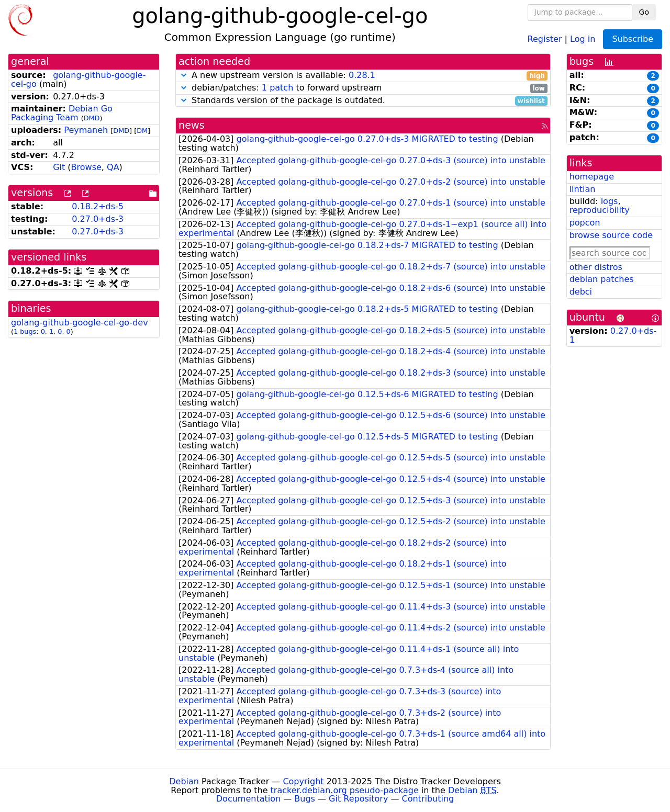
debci (581, 292)
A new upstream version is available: (363, 76)
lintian (583, 189)
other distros (596, 267)
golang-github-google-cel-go (78, 80)
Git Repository (358, 799)
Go (644, 12)
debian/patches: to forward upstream (363, 88)
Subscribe (633, 39)
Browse (86, 167)
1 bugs (25, 331)
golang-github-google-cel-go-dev (80, 323)
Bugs (305, 799)
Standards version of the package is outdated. (363, 101)
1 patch (277, 88)
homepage (592, 177)
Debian (184, 781)
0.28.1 (362, 75)
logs (610, 201)
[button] (184, 75)
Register (545, 38)
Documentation (248, 799)
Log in (583, 38)
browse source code (611, 235)
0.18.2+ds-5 (98, 206)
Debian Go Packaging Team (62, 113)
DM (142, 131)
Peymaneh (86, 130)
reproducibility (600, 210)
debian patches (602, 279)
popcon (585, 223)
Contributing (428, 799)
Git (59, 167)
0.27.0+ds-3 (98, 219)
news (192, 125)
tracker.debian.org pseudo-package (345, 790)
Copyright (303, 781)
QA (113, 167)
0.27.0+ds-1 (613, 335)
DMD (92, 118)
